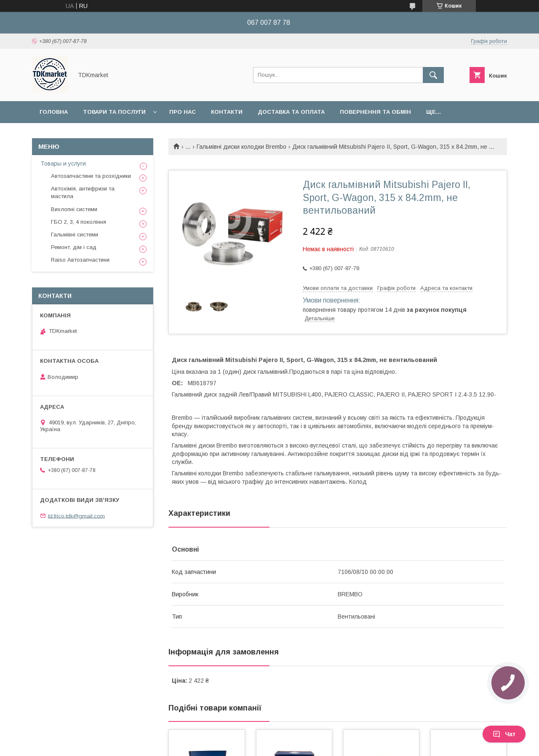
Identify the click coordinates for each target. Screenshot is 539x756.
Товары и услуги (63, 164)
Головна (54, 112)
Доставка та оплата (291, 112)
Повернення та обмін (375, 112)
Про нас (183, 112)
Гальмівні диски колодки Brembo (241, 147)
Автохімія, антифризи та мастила (83, 192)
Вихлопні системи (74, 209)
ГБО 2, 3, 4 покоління (79, 222)
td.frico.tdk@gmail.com (76, 516)
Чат (504, 734)
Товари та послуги (114, 112)
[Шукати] (433, 75)
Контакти (227, 112)
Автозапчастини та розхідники (91, 176)
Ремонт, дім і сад (74, 247)
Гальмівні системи (75, 235)
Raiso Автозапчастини (80, 260)
